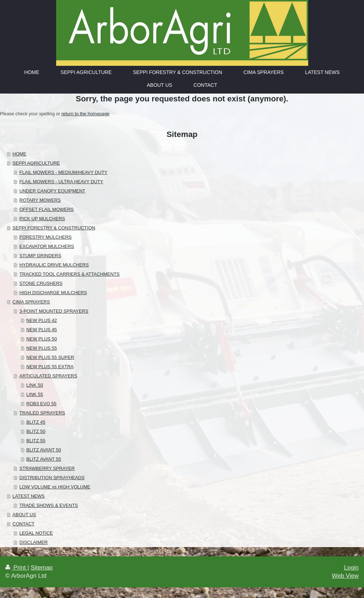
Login (351, 568)
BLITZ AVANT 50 (44, 450)
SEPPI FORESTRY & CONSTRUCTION (54, 228)
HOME (19, 154)
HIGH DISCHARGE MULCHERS (53, 293)
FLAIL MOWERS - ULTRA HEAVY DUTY (61, 182)
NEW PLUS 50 (42, 339)
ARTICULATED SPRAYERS (49, 376)
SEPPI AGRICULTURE (36, 163)
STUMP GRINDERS (41, 256)
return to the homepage (85, 114)
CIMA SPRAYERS (31, 302)
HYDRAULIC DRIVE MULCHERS (54, 265)
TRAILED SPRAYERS (42, 413)
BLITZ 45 (36, 422)
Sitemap (42, 568)
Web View (345, 576)
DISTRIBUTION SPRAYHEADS (52, 478)
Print (16, 568)
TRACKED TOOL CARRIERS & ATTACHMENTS (70, 274)
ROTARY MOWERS (40, 200)
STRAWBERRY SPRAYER (47, 468)
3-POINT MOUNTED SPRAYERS (54, 311)
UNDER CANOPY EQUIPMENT (52, 191)
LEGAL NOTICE (36, 533)
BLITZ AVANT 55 (44, 459)
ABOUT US (24, 515)
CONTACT (23, 524)
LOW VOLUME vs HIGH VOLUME (55, 487)
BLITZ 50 (36, 431)
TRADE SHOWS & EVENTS (49, 505)
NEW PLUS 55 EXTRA (50, 367)
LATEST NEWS (29, 496)
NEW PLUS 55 (42, 348)
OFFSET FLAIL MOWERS (47, 209)
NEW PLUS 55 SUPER (50, 357)
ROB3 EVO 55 (41, 404)
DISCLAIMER (34, 542)
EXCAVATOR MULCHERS (47, 246)
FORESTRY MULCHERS (46, 237)
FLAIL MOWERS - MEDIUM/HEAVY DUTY (64, 172)
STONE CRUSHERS (41, 283)
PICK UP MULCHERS (42, 219)
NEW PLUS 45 (42, 330)
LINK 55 (35, 394)
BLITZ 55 (36, 441)
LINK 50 (35, 385)
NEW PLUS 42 (42, 320)
